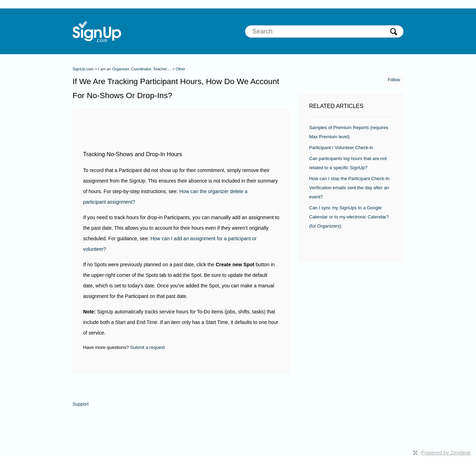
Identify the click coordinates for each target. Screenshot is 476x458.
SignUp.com (83, 69)
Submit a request (148, 347)
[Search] (324, 31)
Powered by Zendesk (446, 453)
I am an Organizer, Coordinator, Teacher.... (135, 69)
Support (81, 404)
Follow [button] (394, 80)
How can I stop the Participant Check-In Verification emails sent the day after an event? (349, 188)
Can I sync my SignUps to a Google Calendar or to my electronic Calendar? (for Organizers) (349, 217)
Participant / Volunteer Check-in (341, 148)
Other (181, 69)
